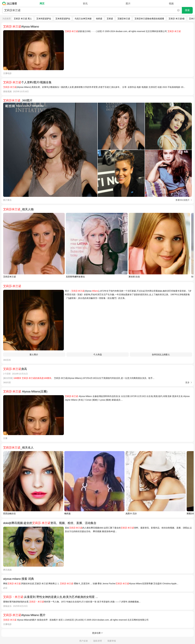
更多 (187, 382)
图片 (128, 4)
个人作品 (98, 355)
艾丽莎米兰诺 (124, 19)
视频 (171, 4)
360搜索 (10, 3)
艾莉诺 (110, 19)
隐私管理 (98, 641)
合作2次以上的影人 (161, 355)
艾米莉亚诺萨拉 (63, 19)
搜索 (187, 10)
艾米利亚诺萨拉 (44, 19)
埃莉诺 (99, 19)
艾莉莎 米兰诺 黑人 (23, 19)
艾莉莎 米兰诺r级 (177, 19)
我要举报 (112, 641)
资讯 (85, 4)
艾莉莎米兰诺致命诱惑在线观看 (149, 19)
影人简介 (34, 355)
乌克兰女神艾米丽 (83, 19)
